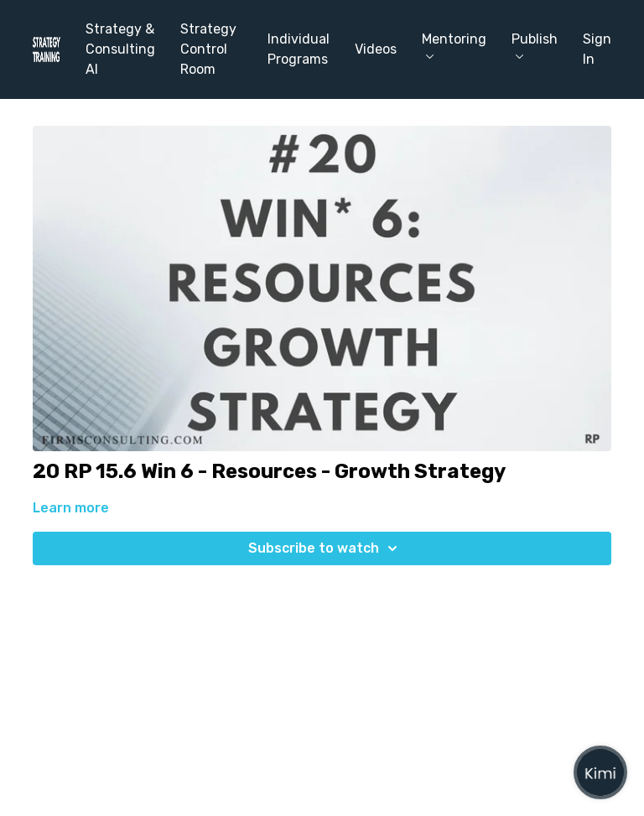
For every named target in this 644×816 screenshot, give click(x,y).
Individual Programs (299, 49)
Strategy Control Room (208, 49)
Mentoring (454, 45)
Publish (535, 45)
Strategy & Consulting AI (120, 49)
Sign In (597, 49)
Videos (376, 49)
